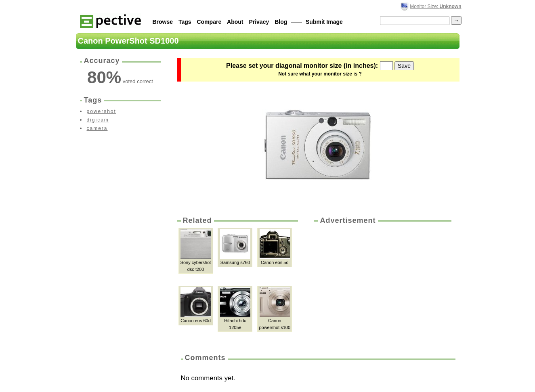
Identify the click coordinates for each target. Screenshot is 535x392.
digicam (98, 120)
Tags (185, 22)
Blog (281, 22)
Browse (163, 22)
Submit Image (324, 22)
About (235, 22)
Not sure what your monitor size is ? (320, 74)
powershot (102, 111)
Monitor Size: (435, 6)
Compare (209, 22)
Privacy (259, 22)
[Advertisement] (382, 286)
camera (97, 128)
